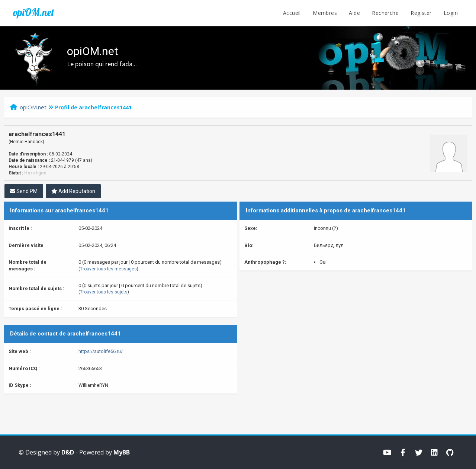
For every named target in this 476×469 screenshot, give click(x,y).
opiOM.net (33, 12)
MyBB (122, 452)
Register (421, 13)
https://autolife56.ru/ (101, 351)
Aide (354, 13)
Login (451, 13)
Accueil (292, 13)
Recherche (385, 13)
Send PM (24, 191)
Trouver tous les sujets (104, 292)
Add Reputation (73, 191)
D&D (68, 452)
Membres (325, 13)
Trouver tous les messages (108, 269)
